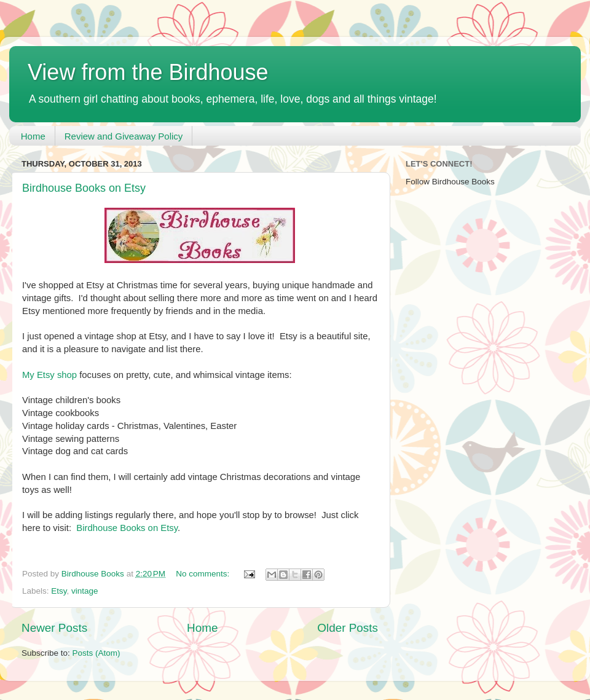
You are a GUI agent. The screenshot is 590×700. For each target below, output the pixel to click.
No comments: (204, 574)
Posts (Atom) (96, 653)
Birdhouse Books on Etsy (84, 188)
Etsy (59, 591)
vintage (85, 591)
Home (33, 136)
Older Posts (348, 628)
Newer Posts (54, 628)
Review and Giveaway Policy (124, 136)
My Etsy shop (49, 375)
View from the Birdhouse (148, 72)
